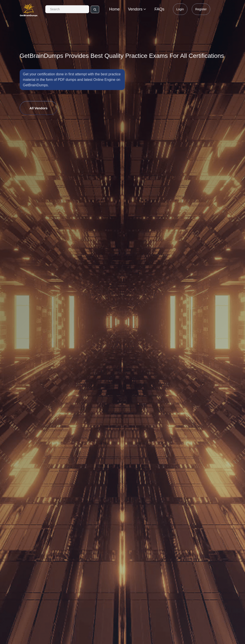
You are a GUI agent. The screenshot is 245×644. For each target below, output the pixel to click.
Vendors (137, 9)
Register (201, 9)
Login (180, 9)
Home (114, 9)
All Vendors (39, 108)
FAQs (159, 9)
